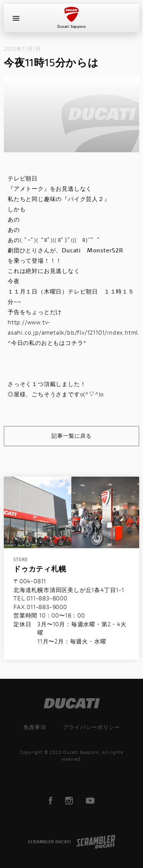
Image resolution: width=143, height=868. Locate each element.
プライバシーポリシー (92, 727)
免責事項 (35, 727)
